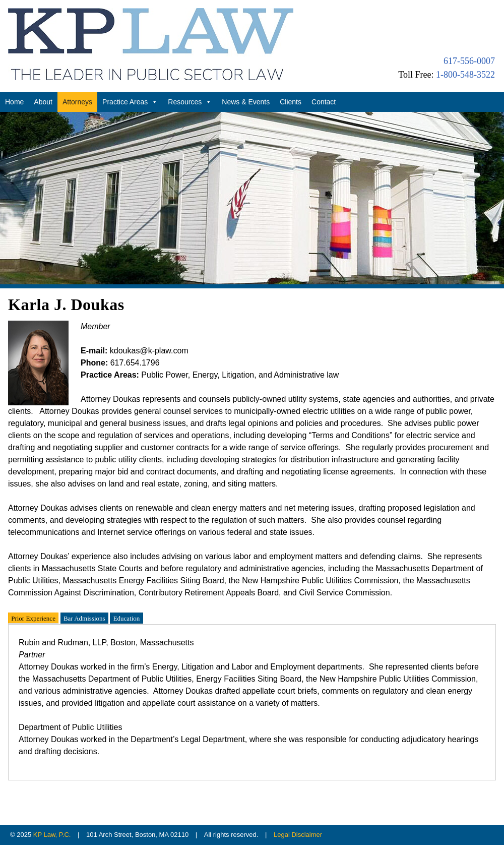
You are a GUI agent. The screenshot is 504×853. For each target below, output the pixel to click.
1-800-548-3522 (465, 75)
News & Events (246, 102)
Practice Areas (130, 102)
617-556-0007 (469, 61)
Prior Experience (33, 618)
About (43, 102)
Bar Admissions (84, 618)
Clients (291, 102)
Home (14, 102)
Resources (190, 102)
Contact (324, 102)
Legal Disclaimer (298, 835)
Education (127, 618)
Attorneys (77, 102)
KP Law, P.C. (52, 835)
